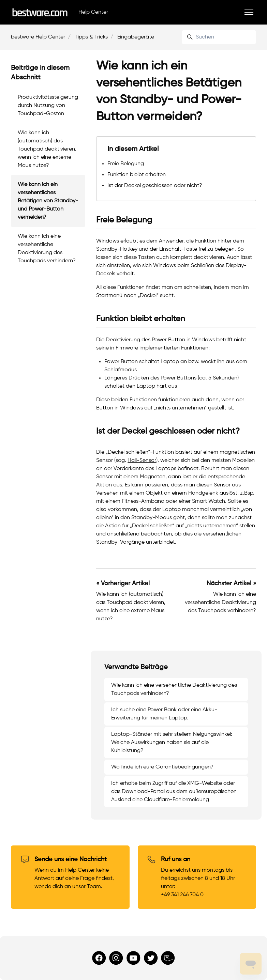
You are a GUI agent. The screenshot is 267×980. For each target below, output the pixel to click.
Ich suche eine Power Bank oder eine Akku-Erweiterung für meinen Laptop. (164, 714)
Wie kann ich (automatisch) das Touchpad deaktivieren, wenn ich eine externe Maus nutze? (47, 149)
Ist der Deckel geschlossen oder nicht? (155, 186)
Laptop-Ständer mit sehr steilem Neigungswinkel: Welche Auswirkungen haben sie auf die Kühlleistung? (172, 743)
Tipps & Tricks (91, 37)
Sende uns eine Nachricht (71, 859)
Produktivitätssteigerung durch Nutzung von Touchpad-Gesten (48, 106)
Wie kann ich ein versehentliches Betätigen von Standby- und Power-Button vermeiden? (48, 201)
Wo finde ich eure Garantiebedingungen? (162, 767)
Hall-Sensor (142, 461)
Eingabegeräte (136, 37)
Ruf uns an (176, 859)
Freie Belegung (126, 164)
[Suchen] (219, 37)
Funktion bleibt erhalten (137, 175)
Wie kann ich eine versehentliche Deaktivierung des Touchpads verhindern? (220, 603)
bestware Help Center (38, 37)
